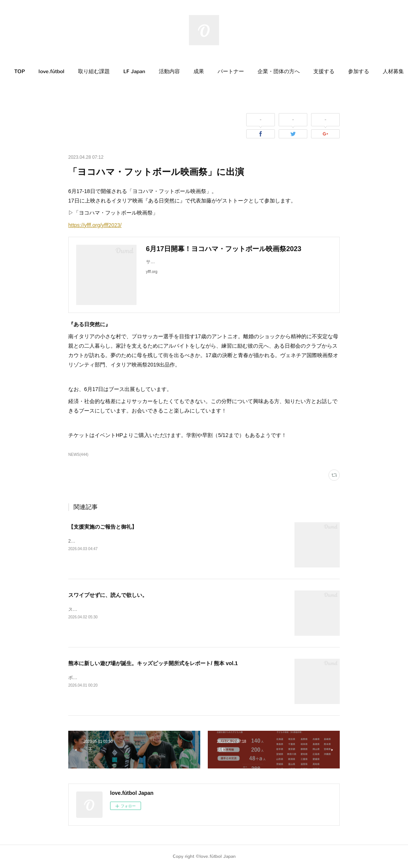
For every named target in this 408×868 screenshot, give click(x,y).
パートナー (245, 71)
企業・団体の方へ (293, 71)
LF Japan (149, 71)
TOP (34, 71)
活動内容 (184, 71)
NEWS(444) (78, 455)
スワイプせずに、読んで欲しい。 (108, 595)
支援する (339, 71)
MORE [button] (371, 71)
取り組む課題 (109, 71)
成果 (213, 71)
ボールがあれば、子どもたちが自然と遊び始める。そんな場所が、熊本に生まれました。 (159, 678)
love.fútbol (66, 71)
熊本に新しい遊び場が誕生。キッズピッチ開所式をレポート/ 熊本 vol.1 (153, 663)
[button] (34, 72)
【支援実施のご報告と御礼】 (103, 527)
